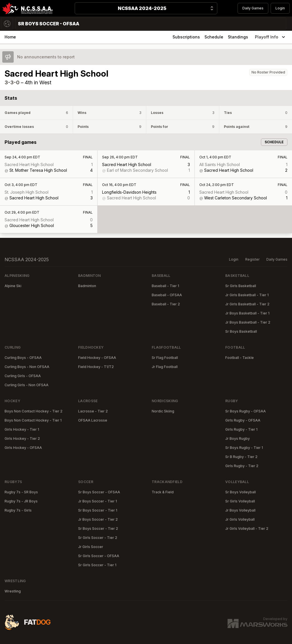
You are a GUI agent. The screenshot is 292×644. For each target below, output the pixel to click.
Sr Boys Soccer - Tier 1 (98, 510)
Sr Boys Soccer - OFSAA (99, 492)
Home (10, 37)
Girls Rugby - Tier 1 (241, 429)
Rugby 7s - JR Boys (21, 501)
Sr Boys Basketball (241, 331)
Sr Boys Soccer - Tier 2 (98, 529)
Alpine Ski (13, 286)
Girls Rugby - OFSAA (243, 420)
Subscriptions (186, 37)
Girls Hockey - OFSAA (23, 448)
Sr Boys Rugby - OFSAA (246, 411)
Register (252, 259)
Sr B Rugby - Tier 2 (241, 457)
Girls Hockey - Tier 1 (22, 429)
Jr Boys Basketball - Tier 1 (247, 313)
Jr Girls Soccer (91, 547)
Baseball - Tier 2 (166, 304)
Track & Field (163, 492)
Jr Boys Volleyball (240, 510)
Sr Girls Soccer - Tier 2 (98, 538)
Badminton (87, 286)
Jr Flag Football (165, 367)
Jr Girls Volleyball (240, 519)
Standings (238, 37)
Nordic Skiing (163, 411)
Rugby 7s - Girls (18, 510)
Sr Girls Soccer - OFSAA (99, 556)
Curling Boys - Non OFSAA (27, 367)
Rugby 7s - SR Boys (21, 492)
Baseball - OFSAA (167, 295)
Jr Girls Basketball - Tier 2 (247, 304)
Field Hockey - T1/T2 (96, 367)
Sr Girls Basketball (241, 286)
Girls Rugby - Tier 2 (242, 466)
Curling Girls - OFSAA (23, 376)
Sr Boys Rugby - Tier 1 (244, 448)
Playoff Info (271, 37)
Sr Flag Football (165, 358)
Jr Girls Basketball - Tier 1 (247, 295)
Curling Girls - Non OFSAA (27, 385)
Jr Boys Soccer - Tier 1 (98, 501)
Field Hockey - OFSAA (97, 358)
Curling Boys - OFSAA (23, 358)
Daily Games (253, 8)
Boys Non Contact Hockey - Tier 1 (33, 420)
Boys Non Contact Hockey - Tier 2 (34, 411)
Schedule (214, 37)
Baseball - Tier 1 (165, 286)
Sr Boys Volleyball (241, 492)
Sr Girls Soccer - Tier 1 (97, 565)
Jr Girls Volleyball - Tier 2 (247, 529)
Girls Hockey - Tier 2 (22, 438)
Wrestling (13, 591)
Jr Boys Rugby (238, 438)
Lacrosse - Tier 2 (93, 411)
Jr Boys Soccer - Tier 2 (98, 519)
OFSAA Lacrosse (93, 420)
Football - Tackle (240, 358)
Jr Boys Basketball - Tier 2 (248, 322)
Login (280, 8)
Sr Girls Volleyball (240, 501)
